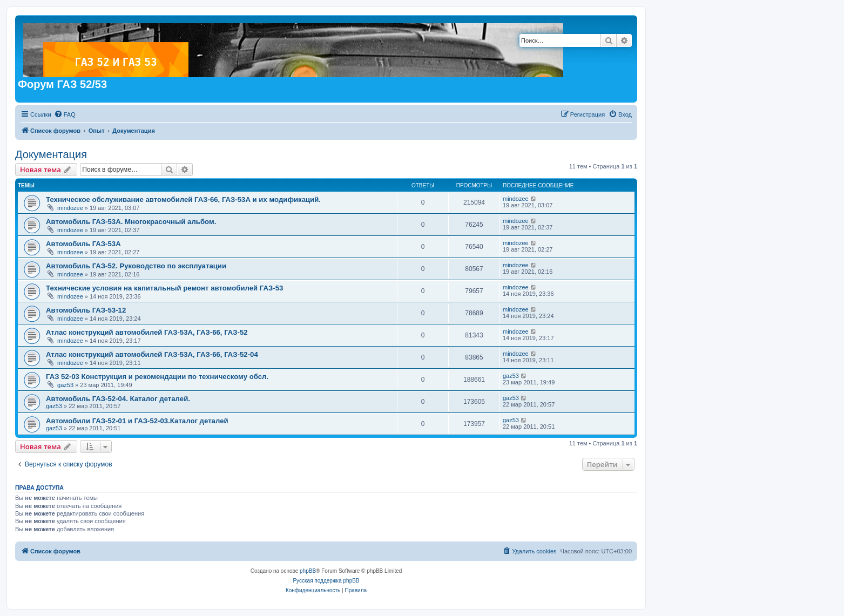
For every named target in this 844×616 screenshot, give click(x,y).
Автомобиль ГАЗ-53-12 (86, 310)
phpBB (308, 571)
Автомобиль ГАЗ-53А (83, 244)
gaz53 (65, 385)
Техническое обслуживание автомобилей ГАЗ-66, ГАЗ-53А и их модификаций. (183, 199)
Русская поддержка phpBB (326, 581)
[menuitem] (65, 114)
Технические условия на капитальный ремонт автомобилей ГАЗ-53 (164, 288)
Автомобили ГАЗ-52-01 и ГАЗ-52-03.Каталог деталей (137, 421)
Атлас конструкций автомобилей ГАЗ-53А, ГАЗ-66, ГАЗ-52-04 (152, 354)
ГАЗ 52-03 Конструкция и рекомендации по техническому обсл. (157, 377)
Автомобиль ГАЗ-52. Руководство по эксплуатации (136, 266)
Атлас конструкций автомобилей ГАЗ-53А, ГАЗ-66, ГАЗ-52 (147, 332)
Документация (51, 154)
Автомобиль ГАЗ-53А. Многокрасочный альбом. (131, 222)
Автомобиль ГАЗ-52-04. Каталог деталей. (118, 399)
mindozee (70, 208)
